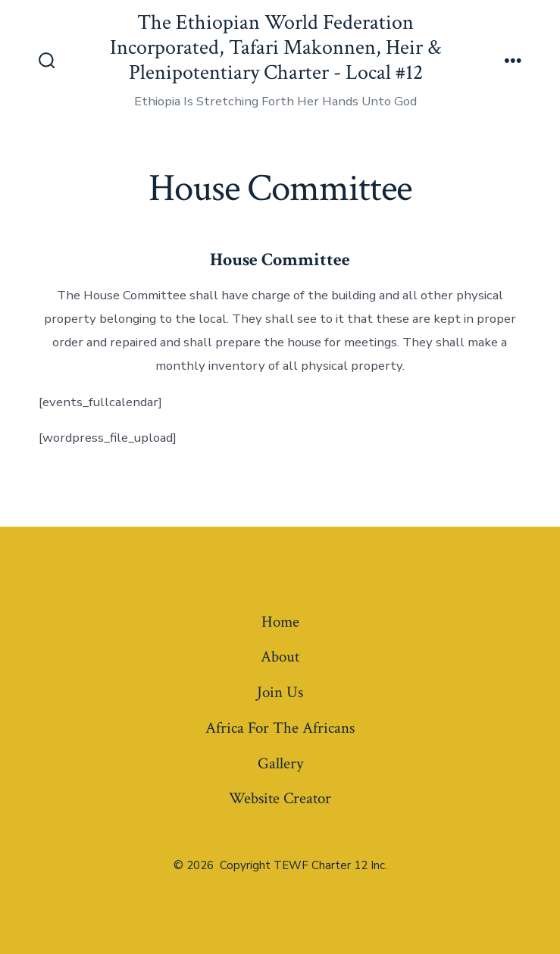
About (280, 657)
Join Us (280, 692)
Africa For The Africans (280, 728)
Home (280, 622)
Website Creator (280, 798)
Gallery (280, 763)
